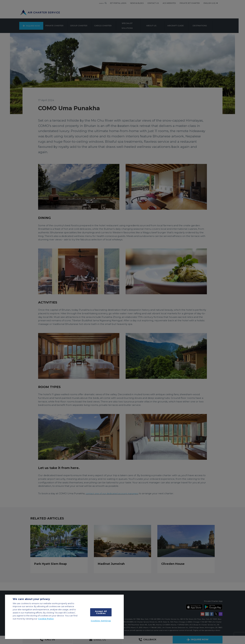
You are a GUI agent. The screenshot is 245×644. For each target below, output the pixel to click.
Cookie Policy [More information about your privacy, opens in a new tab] (46, 619)
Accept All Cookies (101, 612)
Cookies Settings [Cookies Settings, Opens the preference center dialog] (101, 621)
